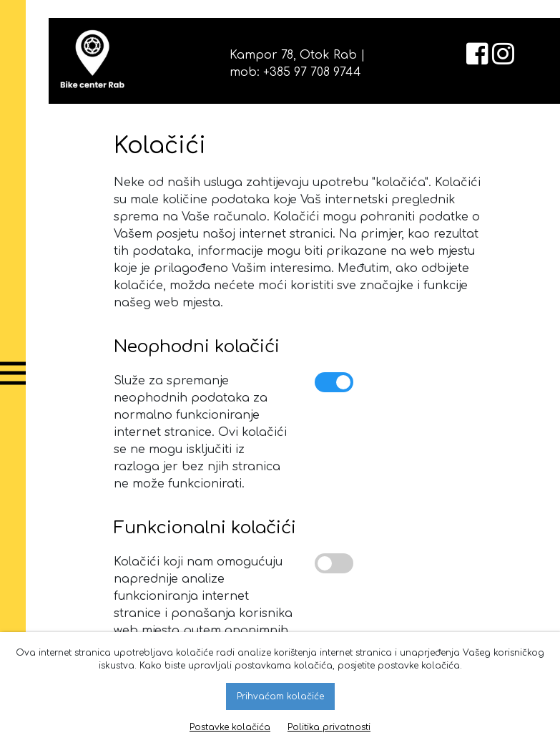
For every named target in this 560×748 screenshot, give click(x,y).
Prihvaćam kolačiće (280, 696)
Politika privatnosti (329, 727)
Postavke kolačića (230, 727)
